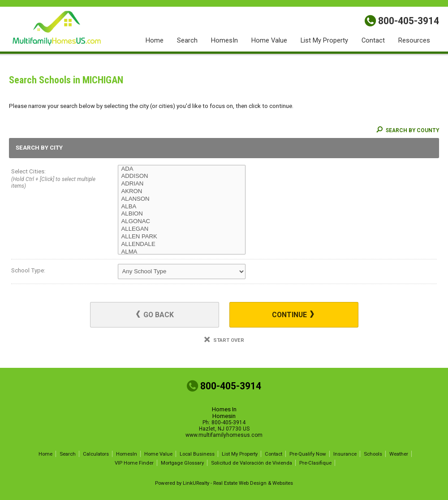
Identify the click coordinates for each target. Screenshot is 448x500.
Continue (293, 315)
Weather (399, 454)
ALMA (182, 252)
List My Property (324, 40)
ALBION (182, 214)
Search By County (408, 130)
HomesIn (224, 40)
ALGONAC (182, 222)
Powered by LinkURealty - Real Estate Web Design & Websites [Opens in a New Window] (224, 483)
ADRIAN (182, 184)
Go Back (155, 315)
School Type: (28, 270)
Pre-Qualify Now (308, 454)
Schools (373, 454)
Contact (373, 40)
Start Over (224, 340)
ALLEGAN (182, 229)
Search (187, 40)
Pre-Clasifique (315, 463)
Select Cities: (54, 179)
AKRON (182, 192)
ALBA (182, 207)
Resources (414, 40)
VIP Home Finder (134, 463)
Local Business (197, 454)
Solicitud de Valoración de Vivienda (252, 463)
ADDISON (182, 176)
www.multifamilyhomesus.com (224, 435)
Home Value (269, 40)
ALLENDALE (182, 244)
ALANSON (182, 199)
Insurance (345, 454)
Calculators (96, 454)
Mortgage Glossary (182, 463)
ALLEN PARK (182, 237)
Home (155, 40)
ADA (182, 169)
